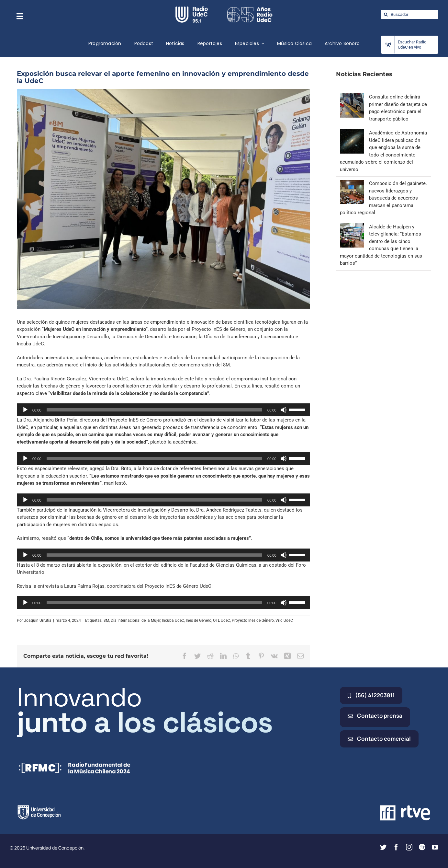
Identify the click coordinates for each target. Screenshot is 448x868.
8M (106, 620)
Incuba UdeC (173, 620)
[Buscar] (386, 14)
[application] (163, 410)
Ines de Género (199, 620)
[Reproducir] (25, 410)
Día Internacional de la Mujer (135, 620)
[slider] (155, 410)
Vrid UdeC (284, 620)
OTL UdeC (222, 620)
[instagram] (409, 847)
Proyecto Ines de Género (253, 620)
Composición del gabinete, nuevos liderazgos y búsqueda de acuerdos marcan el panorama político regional (383, 198)
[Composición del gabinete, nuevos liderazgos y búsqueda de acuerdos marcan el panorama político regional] (352, 183)
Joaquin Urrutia (38, 620)
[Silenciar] (284, 410)
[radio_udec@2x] (192, 9)
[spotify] (422, 847)
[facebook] (396, 847)
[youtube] (435, 847)
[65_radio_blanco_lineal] (250, 9)
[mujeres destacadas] (163, 199)
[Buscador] (410, 14)
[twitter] (383, 847)
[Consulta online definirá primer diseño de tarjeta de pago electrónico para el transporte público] (352, 97)
